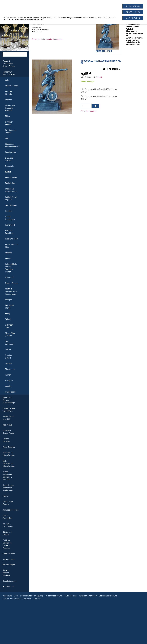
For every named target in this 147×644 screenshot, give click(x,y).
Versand (99, 77)
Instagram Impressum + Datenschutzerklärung (98, 596)
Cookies (37, 599)
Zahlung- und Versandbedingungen (17, 599)
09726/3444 (88, 4)
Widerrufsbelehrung (54, 596)
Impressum (7, 596)
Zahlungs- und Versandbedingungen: (47, 39)
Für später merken (88, 111)
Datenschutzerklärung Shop (32, 596)
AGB (16, 596)
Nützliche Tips (71, 596)
